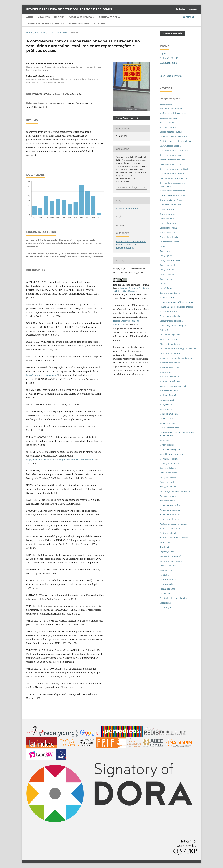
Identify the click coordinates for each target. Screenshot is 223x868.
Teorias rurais (166, 584)
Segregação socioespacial (171, 561)
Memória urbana (167, 423)
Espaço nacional (167, 265)
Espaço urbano (167, 279)
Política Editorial (110, 17)
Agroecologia (166, 104)
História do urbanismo (170, 353)
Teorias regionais (168, 579)
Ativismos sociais (168, 127)
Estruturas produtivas (170, 293)
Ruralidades (165, 547)
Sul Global (164, 575)
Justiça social (166, 404)
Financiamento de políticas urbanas (176, 307)
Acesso (193, 9)
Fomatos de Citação (128, 187)
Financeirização (167, 297)
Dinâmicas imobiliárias (170, 205)
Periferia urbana (167, 501)
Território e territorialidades (173, 598)
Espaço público (167, 270)
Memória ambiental (169, 414)
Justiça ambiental (125, 248)
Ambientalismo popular (171, 109)
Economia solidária (169, 237)
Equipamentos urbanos (171, 242)
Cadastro (181, 9)
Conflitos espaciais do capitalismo (176, 141)
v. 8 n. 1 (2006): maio (58, 33)
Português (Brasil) (169, 58)
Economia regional (168, 228)
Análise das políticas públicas (173, 113)
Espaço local (165, 251)
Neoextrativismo (168, 468)
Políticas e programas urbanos (174, 538)
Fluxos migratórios (169, 311)
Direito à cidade (167, 209)
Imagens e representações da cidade (177, 358)
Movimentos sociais (169, 459)
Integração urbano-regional (173, 386)
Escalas (163, 246)
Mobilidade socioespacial (171, 454)
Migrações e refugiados (171, 449)
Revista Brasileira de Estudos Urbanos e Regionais (69, 9)
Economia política (168, 219)
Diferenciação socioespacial (173, 191)
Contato (99, 23)
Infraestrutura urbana (170, 367)
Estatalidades (166, 288)
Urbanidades (166, 603)
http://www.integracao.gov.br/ (42, 375)
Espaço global (166, 256)
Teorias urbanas (167, 589)
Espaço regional (167, 274)
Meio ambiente (167, 409)
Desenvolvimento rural (171, 164)
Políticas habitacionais (170, 528)
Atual (30, 17)
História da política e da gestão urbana (178, 349)
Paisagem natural (168, 477)
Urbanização (165, 607)
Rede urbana (166, 542)
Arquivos (44, 17)
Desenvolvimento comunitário (174, 150)
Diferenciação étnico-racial (172, 195)
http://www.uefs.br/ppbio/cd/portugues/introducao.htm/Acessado (60, 460)
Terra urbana (166, 593)
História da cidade (168, 339)
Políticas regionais (168, 533)
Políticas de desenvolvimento (131, 241)
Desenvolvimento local (171, 155)
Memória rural (166, 418)
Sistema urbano (167, 570)
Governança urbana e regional (174, 325)
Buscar (189, 17)
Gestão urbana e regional (171, 321)
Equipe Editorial (79, 23)
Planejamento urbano (170, 515)
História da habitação (170, 344)
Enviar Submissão (172, 33)
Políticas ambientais (126, 245)
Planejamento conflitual (171, 505)
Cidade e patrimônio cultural (173, 136)
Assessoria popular (169, 118)
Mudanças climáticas (169, 463)
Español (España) (168, 63)
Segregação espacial (169, 552)
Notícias (59, 17)
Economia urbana (168, 223)
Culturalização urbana (170, 146)
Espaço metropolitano (170, 260)
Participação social (168, 496)
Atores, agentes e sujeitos (172, 132)
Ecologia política (167, 214)
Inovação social (167, 372)
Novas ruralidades (168, 473)
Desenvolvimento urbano (172, 174)
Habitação (164, 330)
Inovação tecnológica (170, 377)
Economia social (167, 232)
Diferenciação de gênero (171, 200)
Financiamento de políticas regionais (177, 302)
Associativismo (167, 122)
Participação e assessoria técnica (175, 491)
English (163, 53)
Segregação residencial (170, 556)
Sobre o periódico (81, 17)
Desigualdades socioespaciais (174, 178)
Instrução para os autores (46, 23)
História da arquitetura (171, 335)
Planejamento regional (170, 510)
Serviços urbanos (168, 566)
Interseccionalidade (169, 391)
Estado (163, 284)
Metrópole (165, 440)
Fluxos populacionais (170, 316)
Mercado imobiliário (169, 428)
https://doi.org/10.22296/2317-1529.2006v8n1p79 (57, 94)
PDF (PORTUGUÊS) (128, 118)
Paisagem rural (167, 482)
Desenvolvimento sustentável (174, 169)
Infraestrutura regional (171, 363)
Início (30, 33)
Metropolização (167, 445)
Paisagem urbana (168, 487)
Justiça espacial (167, 400)
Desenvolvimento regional (172, 160)
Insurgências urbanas (170, 381)
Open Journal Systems (171, 76)
